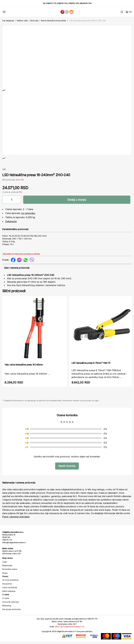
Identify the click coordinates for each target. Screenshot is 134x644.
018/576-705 (73, 3)
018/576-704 (62, 3)
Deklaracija (11, 230)
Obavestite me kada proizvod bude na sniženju (21, 263)
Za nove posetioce (10, 589)
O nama (6, 607)
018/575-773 (51, 3)
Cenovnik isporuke (11, 611)
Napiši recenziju (67, 475)
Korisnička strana (10, 578)
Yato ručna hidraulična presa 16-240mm (24, 374)
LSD (4, 178)
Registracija (7, 575)
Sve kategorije (8, 21)
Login (5, 571)
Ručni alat (34, 21)
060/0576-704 (85, 3)
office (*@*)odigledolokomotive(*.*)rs (69, 636)
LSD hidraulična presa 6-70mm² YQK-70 (91, 372)
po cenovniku (28, 222)
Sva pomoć (7, 593)
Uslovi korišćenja (10, 596)
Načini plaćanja (9, 600)
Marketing (7, 615)
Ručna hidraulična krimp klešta (54, 21)
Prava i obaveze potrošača (16, 526)
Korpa (5, 582)
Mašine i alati (22, 21)
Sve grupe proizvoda (11, 618)
